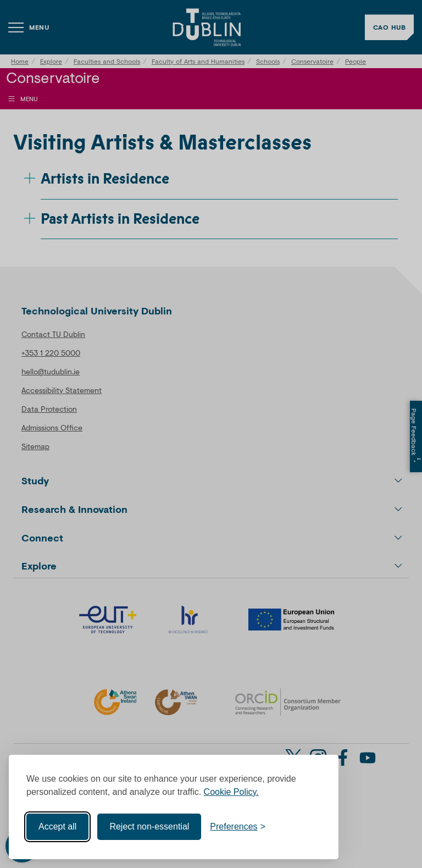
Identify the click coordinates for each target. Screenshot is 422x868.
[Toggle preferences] (238, 827)
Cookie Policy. (231, 792)
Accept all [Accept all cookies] (57, 826)
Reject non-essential (149, 826)
